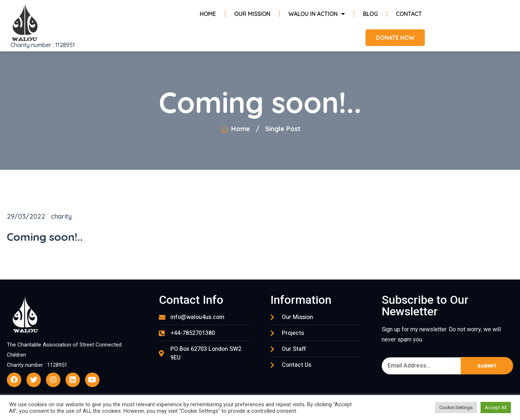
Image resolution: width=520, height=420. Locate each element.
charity (61, 216)
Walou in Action (317, 14)
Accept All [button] (496, 408)
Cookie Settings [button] (456, 408)
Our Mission (252, 14)
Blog (370, 14)
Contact (409, 14)
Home (208, 14)
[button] (394, 38)
